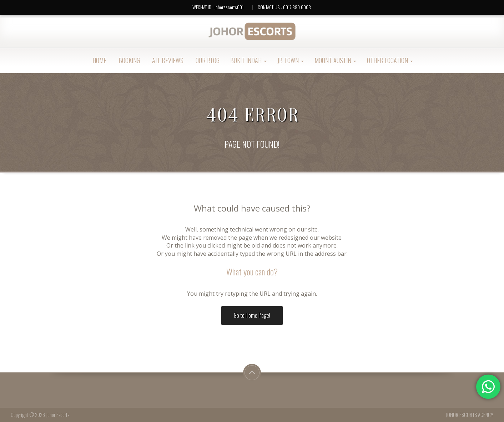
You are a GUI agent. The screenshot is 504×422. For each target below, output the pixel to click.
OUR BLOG (207, 60)
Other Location (390, 60)
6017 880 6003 (297, 7)
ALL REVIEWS (167, 60)
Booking (128, 60)
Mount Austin (335, 60)
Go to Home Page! (252, 315)
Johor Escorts (58, 415)
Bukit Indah (248, 60)
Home (99, 60)
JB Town (291, 60)
